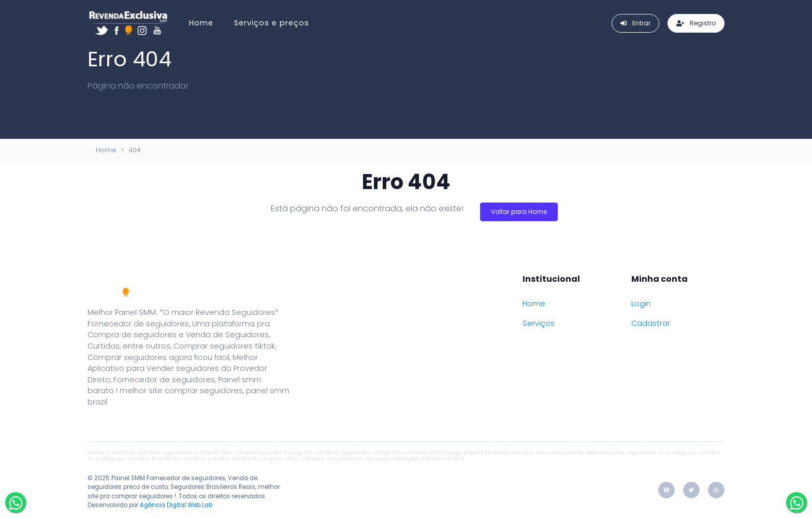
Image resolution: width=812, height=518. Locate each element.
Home (201, 23)
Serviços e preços (272, 23)
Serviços (539, 323)
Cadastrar (651, 323)
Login (641, 304)
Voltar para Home (519, 212)
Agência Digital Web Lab (176, 505)
